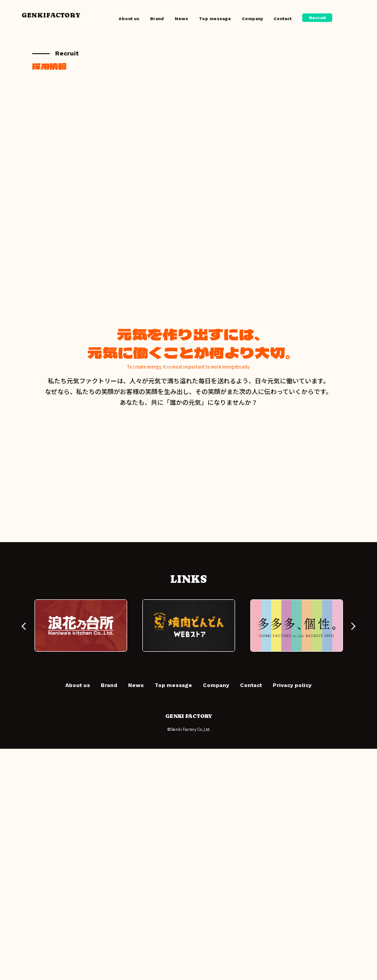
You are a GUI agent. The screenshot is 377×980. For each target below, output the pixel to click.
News (181, 19)
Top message (215, 19)
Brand (157, 19)
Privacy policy (292, 916)
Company (252, 19)
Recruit (317, 18)
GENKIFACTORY (51, 15)
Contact (283, 19)
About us (129, 19)
